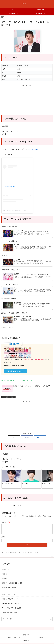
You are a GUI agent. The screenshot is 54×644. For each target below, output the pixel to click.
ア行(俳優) (5, 398)
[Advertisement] (27, 101)
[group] (11, 480)
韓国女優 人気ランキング (10, 600)
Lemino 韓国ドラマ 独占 (10, 613)
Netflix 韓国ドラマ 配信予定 (11, 604)
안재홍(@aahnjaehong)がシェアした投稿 (15, 211)
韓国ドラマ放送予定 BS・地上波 (12, 584)
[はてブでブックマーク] (40, 438)
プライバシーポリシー (14, 638)
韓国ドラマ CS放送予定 (9, 588)
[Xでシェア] (14, 438)
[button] (49, 480)
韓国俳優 (13, 398)
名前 (3, 538)
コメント (6, 523)
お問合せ (40, 638)
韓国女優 (5, 579)
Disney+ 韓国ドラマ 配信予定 (11, 609)
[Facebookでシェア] (27, 438)
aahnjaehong (34, 149)
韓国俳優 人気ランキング (10, 595)
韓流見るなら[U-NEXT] (15, 372)
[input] (27, 620)
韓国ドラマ (5, 570)
